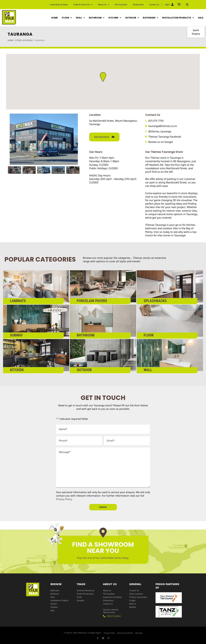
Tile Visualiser (121, 5)
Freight (132, 600)
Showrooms (138, 5)
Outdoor (54, 607)
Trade (79, 597)
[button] (187, 5)
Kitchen (54, 604)
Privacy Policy (64, 499)
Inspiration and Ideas (112, 597)
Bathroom (55, 590)
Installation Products (60, 600)
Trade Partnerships (85, 594)
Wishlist (133, 607)
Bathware (55, 594)
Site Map (139, 633)
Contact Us (154, 5)
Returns (133, 604)
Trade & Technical (83, 5)
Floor (53, 597)
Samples (81, 600)
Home (11, 40)
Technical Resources (86, 590)
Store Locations (24, 40)
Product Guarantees (138, 597)
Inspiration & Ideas (59, 5)
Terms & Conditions (125, 633)
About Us (103, 5)
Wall (52, 610)
